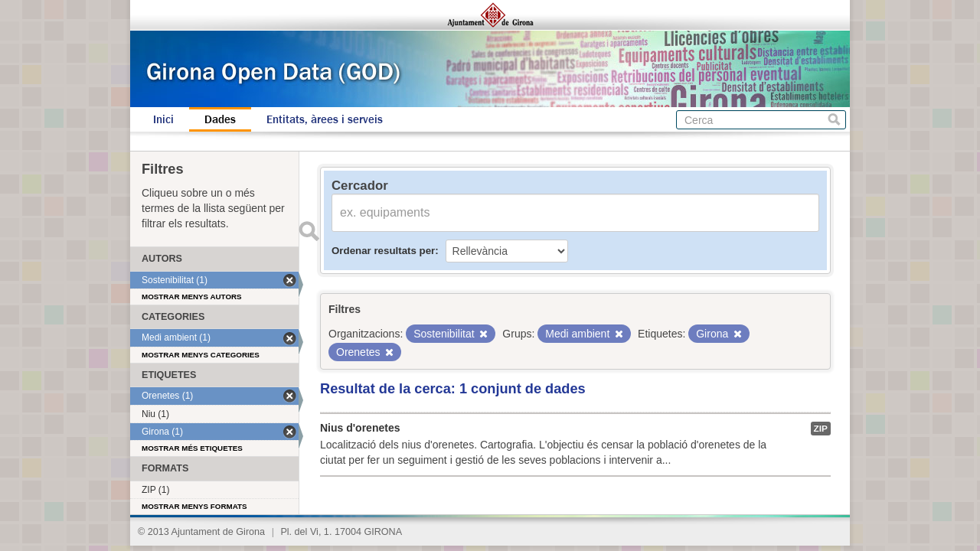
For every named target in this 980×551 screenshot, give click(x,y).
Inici (163, 119)
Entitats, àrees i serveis (325, 119)
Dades (220, 119)
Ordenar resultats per (383, 251)
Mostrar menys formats (194, 506)
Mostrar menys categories (201, 355)
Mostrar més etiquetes (192, 448)
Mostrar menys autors (192, 297)
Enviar (309, 231)
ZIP (821, 429)
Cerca (834, 120)
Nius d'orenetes (360, 428)
